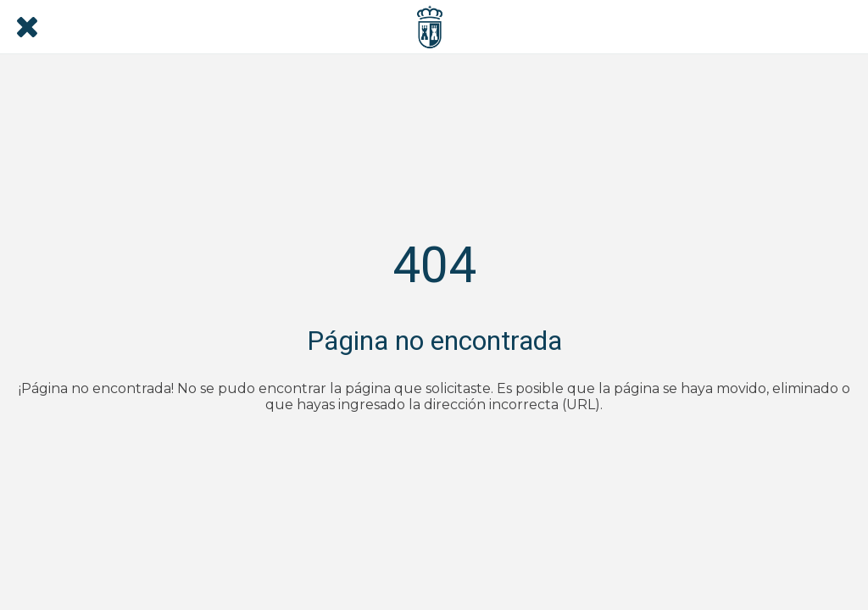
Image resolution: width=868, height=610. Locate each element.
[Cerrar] (27, 27)
